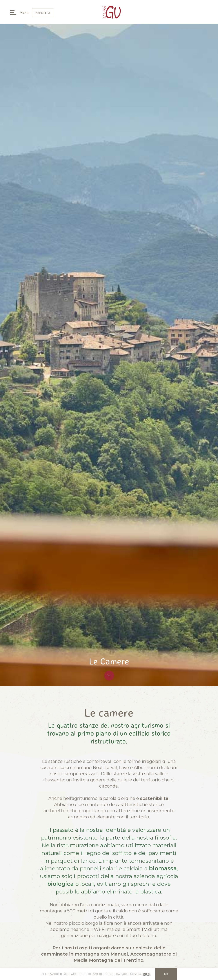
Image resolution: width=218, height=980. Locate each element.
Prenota (43, 13)
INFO (147, 974)
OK (166, 974)
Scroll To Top (109, 676)
